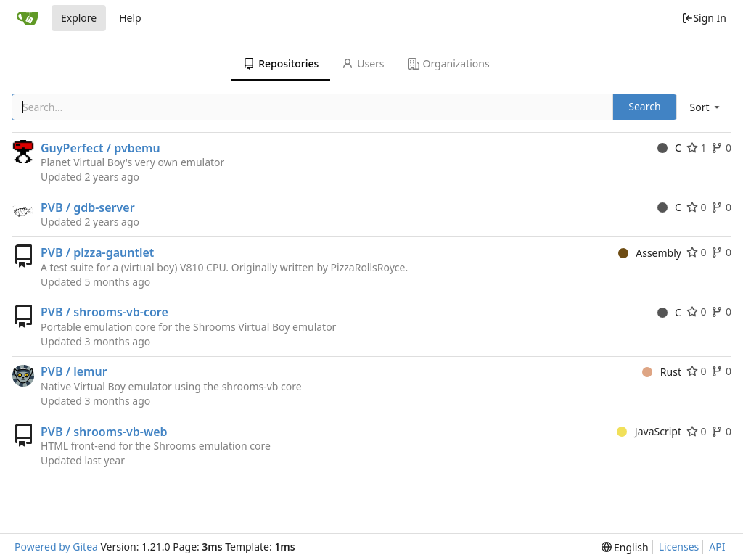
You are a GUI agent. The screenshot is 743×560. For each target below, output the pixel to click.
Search (644, 106)
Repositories (281, 63)
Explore (79, 18)
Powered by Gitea (56, 547)
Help (130, 18)
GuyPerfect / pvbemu (100, 148)
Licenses (679, 547)
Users (363, 63)
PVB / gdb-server (88, 207)
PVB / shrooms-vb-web (104, 432)
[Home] (28, 18)
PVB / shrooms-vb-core (104, 312)
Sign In (704, 18)
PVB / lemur (74, 371)
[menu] (706, 107)
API (717, 547)
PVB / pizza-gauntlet (97, 252)
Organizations (449, 63)
